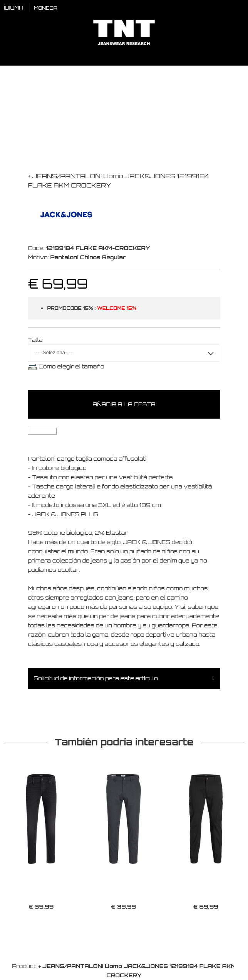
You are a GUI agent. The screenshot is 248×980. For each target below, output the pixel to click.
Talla (35, 340)
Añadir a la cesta (124, 404)
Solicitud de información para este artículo (96, 678)
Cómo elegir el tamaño (71, 366)
